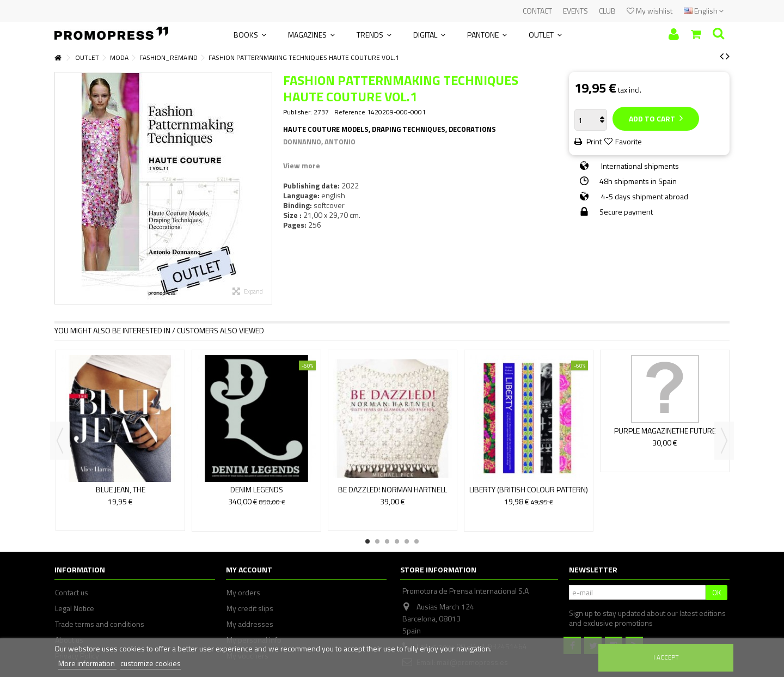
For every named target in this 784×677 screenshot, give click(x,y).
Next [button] (724, 441)
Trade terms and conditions (100, 624)
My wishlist (650, 11)
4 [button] (397, 541)
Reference (350, 112)
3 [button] (387, 541)
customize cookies (151, 663)
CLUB (607, 11)
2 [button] (377, 541)
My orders (243, 593)
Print (593, 141)
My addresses (250, 624)
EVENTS (575, 11)
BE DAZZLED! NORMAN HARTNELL (393, 489)
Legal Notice (75, 608)
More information (87, 663)
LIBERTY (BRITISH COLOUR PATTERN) (529, 489)
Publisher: (298, 112)
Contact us (72, 593)
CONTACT (537, 11)
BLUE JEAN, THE (121, 489)
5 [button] (407, 541)
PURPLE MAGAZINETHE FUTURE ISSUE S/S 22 (665, 435)
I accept (666, 657)
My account (249, 569)
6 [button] (416, 541)
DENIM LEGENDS (257, 489)
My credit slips (250, 608)
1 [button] (367, 541)
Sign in (674, 34)
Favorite (629, 141)
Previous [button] (60, 441)
